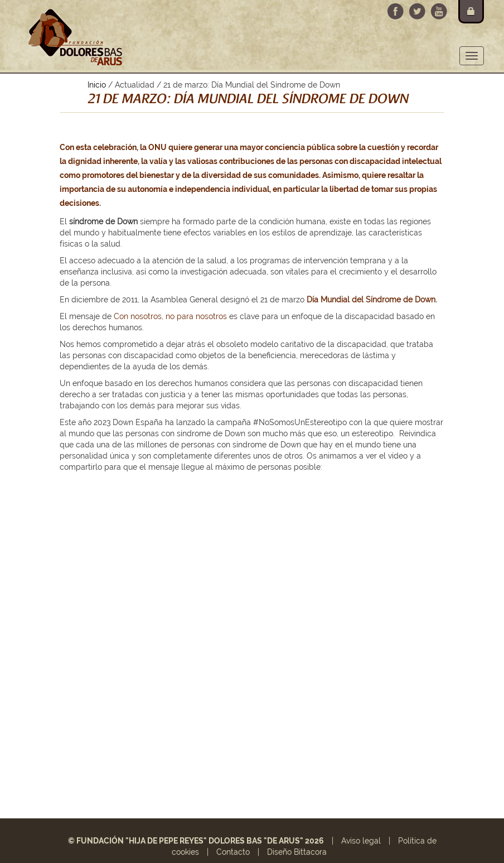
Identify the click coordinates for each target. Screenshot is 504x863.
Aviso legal (361, 841)
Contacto (233, 852)
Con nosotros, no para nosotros (170, 316)
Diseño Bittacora (297, 852)
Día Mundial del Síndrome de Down (371, 300)
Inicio (97, 85)
